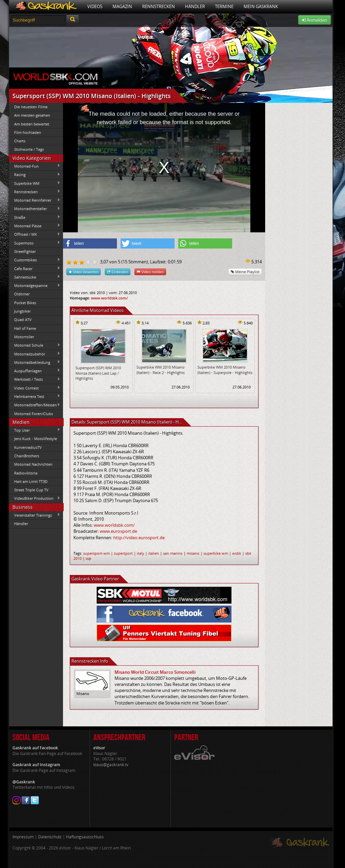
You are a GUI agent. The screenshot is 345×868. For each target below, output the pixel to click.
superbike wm (216, 553)
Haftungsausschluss (85, 837)
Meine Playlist (245, 272)
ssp (88, 558)
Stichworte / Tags (29, 149)
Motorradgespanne (35, 286)
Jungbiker (22, 311)
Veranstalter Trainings (35, 515)
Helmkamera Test (35, 396)
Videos (95, 6)
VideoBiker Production (35, 498)
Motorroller (24, 337)
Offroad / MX (35, 234)
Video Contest (35, 388)
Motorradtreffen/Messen (35, 405)
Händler (195, 6)
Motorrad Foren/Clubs (34, 414)
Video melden (150, 272)
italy (140, 553)
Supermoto (35, 243)
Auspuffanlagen (35, 371)
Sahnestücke (35, 277)
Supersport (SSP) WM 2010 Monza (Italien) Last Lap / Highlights (98, 373)
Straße (35, 217)
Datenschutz (50, 837)
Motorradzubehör (35, 354)
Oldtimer (22, 294)
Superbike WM (35, 183)
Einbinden (118, 272)
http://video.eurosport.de (139, 538)
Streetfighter (25, 251)
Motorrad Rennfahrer (35, 200)
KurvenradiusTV (28, 447)
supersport (123, 553)
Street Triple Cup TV (31, 490)
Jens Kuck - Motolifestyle (36, 439)
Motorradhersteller (35, 209)
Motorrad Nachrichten (33, 464)
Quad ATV (23, 320)
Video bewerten (84, 272)
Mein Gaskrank (261, 6)
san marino (173, 553)
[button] (90, 243)
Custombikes (35, 260)
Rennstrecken (159, 6)
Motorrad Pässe (35, 226)
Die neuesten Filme (31, 107)
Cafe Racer (35, 268)
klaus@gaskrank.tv (111, 765)
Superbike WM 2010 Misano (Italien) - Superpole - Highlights (225, 370)
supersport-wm (97, 553)
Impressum (23, 837)
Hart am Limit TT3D (31, 481)
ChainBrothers (27, 456)
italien (154, 553)
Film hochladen (28, 132)
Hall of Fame (25, 328)
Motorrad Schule (35, 345)
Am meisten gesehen (32, 115)
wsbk (237, 553)
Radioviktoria (26, 473)
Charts (20, 141)
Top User (35, 430)
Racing (35, 175)
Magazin (122, 6)
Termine (224, 6)
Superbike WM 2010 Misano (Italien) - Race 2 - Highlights (161, 370)
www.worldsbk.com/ (109, 298)
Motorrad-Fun (35, 166)
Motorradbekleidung (35, 362)
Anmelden (315, 20)
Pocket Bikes (25, 303)
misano (193, 553)
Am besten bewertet (32, 124)
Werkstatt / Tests (35, 379)
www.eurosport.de (118, 531)
